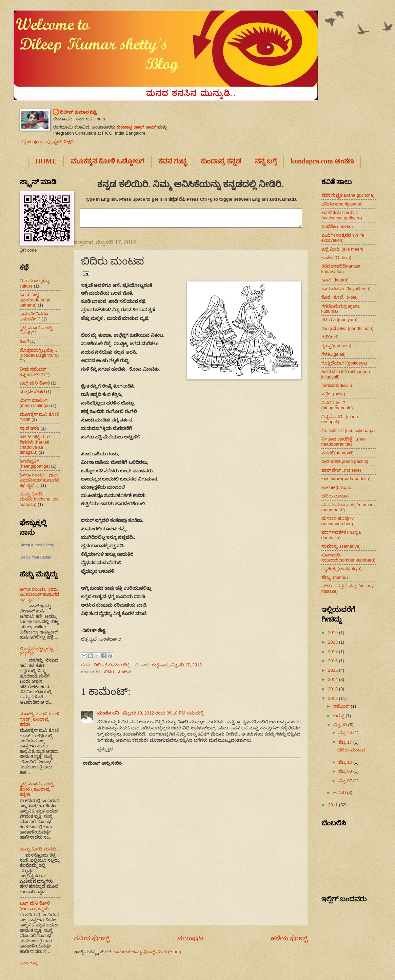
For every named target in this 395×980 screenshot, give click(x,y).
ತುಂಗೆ (24, 341)
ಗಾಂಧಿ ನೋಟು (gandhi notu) (348, 328)
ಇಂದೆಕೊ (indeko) (337, 226)
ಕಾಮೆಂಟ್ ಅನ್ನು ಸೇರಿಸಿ (102, 763)
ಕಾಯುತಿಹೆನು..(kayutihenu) (346, 289)
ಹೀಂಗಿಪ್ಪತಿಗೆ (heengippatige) (35, 464)
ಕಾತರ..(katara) (335, 280)
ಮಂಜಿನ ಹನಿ (109, 713)
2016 (333, 661)
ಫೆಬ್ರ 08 (346, 771)
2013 (333, 689)
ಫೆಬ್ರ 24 (346, 733)
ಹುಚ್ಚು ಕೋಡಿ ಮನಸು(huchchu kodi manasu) (40, 499)
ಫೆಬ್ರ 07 (346, 781)
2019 (333, 633)
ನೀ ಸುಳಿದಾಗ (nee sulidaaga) (348, 430)
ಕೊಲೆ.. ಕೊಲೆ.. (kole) (340, 297)
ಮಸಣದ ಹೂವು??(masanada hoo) (338, 521)
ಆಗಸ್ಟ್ (340, 716)
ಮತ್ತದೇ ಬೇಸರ (32, 391)
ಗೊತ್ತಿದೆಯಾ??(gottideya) (344, 363)
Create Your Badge (35, 557)
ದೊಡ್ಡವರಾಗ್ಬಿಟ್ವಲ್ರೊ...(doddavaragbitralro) (39, 353)
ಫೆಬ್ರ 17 (346, 742)
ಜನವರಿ (340, 793)
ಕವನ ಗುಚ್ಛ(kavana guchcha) (348, 195)
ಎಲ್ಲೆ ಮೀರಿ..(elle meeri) (342, 249)
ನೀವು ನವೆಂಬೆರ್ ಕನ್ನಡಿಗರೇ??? (33, 372)
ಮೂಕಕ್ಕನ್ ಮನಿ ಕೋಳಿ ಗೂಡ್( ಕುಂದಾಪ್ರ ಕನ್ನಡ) (39, 719)
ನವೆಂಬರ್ (342, 706)
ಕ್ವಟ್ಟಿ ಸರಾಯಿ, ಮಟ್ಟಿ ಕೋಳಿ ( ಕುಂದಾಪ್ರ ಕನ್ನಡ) (37, 789)
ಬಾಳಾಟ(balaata (337, 487)
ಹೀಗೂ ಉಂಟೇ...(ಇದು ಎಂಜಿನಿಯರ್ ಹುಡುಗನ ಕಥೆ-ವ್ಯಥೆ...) (39, 480)
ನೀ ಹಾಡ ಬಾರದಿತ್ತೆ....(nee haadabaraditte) (344, 442)
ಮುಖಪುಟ (190, 938)
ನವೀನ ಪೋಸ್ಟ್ (92, 938)
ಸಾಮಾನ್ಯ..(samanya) (341, 546)
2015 (333, 670)
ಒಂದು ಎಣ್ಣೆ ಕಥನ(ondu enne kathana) (35, 300)
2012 (333, 698)
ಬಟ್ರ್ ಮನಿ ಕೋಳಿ (35, 383)
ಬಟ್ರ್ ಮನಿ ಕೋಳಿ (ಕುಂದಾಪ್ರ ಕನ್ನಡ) (35, 906)
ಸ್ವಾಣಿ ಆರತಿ (30, 428)
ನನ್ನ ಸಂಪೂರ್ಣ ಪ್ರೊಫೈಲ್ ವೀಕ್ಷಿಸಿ (47, 142)
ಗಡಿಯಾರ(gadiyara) (340, 320)
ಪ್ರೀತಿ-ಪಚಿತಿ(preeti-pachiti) (345, 461)
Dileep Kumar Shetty (37, 545)
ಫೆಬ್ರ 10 (346, 762)
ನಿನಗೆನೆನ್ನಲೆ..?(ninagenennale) (337, 405)
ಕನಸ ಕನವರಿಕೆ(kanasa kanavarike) (341, 269)
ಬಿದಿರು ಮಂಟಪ (118, 672)
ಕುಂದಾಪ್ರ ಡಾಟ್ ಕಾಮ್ (136, 127)
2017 (333, 652)
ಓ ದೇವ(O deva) (337, 258)
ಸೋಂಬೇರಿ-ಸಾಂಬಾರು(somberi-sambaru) (349, 557)
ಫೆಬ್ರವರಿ (341, 725)
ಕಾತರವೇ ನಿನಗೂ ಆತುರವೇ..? (34, 316)
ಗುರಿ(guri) (330, 337)
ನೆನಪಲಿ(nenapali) (338, 453)
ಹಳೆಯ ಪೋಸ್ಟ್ (289, 938)
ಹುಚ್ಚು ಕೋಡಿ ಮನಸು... (40, 849)
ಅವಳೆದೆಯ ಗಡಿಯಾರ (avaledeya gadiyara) (342, 215)
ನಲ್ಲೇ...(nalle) (333, 394)
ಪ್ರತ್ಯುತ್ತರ (105, 749)
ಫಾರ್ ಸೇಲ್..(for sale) (341, 470)
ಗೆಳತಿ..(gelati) (334, 354)
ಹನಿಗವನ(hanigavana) (342, 204)
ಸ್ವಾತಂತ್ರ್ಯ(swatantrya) (342, 569)
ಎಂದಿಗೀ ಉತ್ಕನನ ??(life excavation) (343, 238)
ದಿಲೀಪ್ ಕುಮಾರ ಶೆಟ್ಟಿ (78, 112)
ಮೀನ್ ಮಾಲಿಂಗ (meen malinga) (35, 403)
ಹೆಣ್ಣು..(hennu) (335, 577)
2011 (333, 805)
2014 (333, 679)
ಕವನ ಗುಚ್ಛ (29, 963)
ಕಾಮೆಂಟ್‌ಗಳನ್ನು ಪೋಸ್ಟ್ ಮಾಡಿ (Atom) (147, 952)
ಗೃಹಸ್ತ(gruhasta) (337, 346)
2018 (333, 642)
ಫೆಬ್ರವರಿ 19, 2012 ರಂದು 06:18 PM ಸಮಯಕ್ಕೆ (163, 713)
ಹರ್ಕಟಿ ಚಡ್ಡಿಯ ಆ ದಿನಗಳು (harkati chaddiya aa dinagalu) (35, 444)
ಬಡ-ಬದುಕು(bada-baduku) (346, 479)
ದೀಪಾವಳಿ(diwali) (337, 385)
